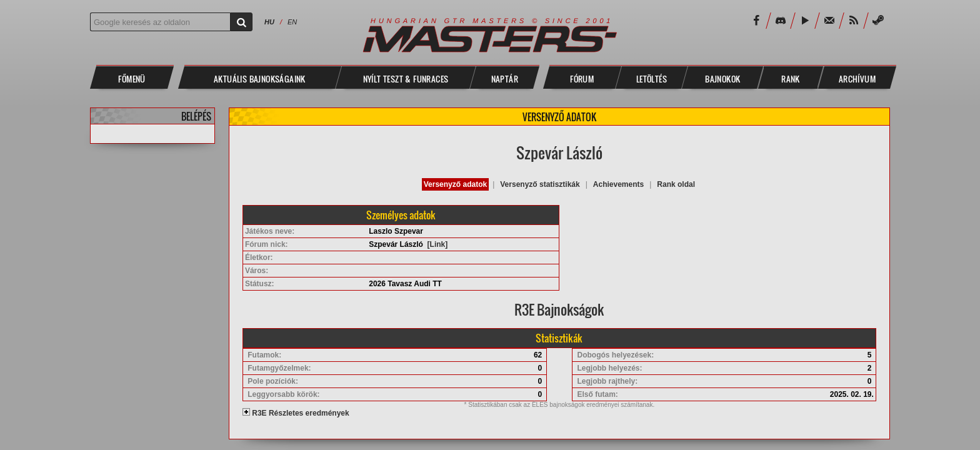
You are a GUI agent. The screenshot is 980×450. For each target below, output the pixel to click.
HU (269, 22)
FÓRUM (582, 79)
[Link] (438, 244)
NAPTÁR (505, 79)
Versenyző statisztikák (540, 184)
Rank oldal (676, 184)
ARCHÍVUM (857, 79)
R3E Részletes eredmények (296, 413)
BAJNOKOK (722, 79)
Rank (791, 79)
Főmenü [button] (132, 79)
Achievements (618, 184)
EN (292, 22)
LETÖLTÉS (652, 79)
